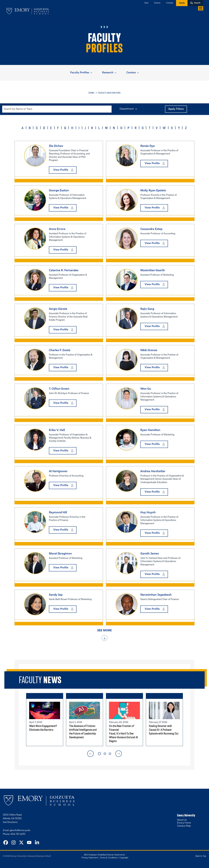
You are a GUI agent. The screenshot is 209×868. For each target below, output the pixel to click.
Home (92, 93)
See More (105, 631)
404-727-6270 (18, 834)
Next (119, 754)
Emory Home (184, 823)
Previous (90, 754)
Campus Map (184, 826)
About (198, 12)
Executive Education (117, 12)
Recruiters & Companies (178, 12)
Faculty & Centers (141, 12)
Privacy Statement (90, 858)
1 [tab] (99, 754)
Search (197, 3)
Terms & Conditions (109, 858)
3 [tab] (110, 754)
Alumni (158, 12)
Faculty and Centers (109, 93)
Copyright (124, 858)
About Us (182, 820)
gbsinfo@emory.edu (20, 830)
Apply (182, 3)
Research (108, 73)
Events (157, 3)
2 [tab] (105, 754)
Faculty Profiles (80, 73)
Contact (170, 3)
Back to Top (201, 856)
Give (146, 3)
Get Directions (10, 822)
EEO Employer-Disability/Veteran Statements (105, 855)
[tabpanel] (45, 720)
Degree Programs (93, 12)
